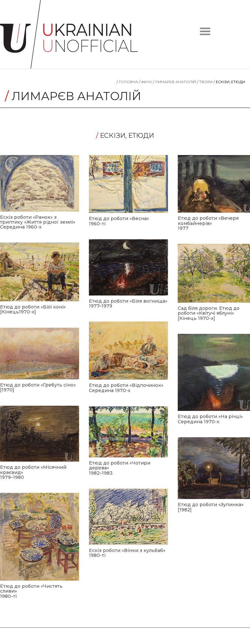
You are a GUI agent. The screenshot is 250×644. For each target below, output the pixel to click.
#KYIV (146, 82)
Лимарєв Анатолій (175, 82)
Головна (128, 82)
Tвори (205, 82)
